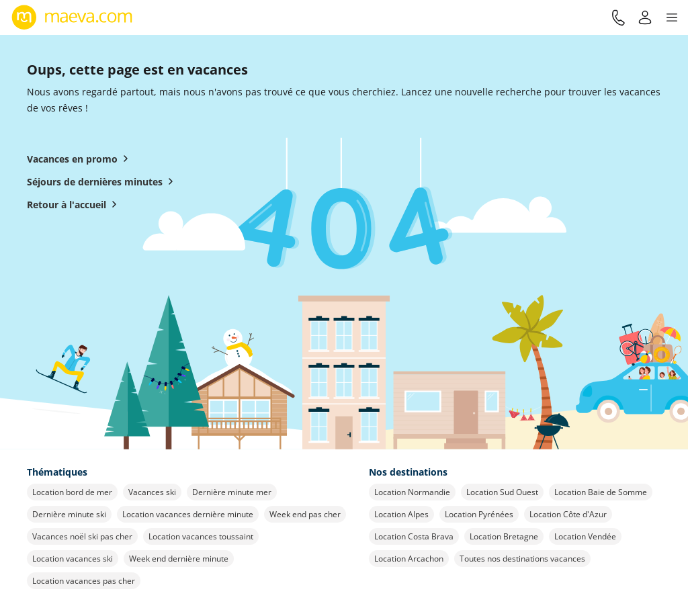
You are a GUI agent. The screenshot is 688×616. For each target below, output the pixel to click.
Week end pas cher (305, 514)
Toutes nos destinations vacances (522, 559)
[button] (672, 17)
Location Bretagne (504, 536)
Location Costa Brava (414, 536)
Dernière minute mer (232, 492)
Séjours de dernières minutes (103, 181)
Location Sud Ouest (502, 492)
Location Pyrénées (479, 514)
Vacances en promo (80, 159)
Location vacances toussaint (201, 536)
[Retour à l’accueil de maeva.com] (72, 17)
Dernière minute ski (69, 514)
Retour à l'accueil (75, 204)
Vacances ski (152, 492)
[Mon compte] (645, 17)
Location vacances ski (73, 559)
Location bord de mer (72, 492)
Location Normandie (412, 492)
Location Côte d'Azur (568, 514)
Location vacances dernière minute (188, 514)
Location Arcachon (409, 559)
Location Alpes (401, 514)
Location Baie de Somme (601, 492)
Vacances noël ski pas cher (82, 536)
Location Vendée (585, 536)
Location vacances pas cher (84, 581)
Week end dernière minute (179, 559)
